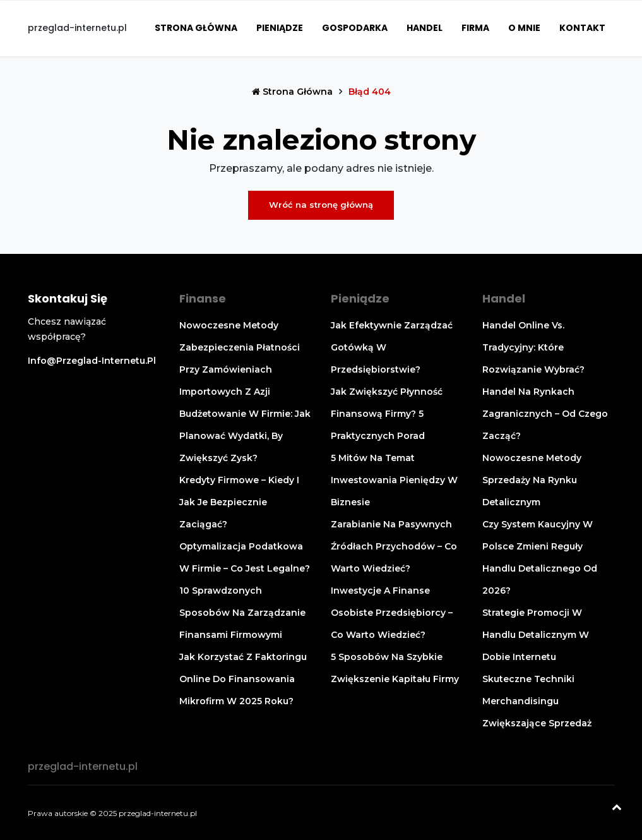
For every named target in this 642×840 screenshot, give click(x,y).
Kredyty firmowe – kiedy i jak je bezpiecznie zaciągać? (239, 502)
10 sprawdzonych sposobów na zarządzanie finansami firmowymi (242, 613)
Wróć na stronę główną (321, 205)
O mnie (524, 28)
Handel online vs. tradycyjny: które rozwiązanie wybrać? (533, 347)
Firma (475, 28)
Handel (425, 28)
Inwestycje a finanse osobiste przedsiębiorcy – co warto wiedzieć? (392, 613)
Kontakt (582, 28)
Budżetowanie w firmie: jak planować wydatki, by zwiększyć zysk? (245, 436)
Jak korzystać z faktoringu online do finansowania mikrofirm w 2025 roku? (243, 679)
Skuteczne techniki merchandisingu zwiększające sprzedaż (537, 701)
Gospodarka (355, 28)
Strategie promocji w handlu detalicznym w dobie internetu (536, 635)
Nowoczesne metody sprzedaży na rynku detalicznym (532, 480)
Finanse (203, 298)
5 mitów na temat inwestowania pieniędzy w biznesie (394, 480)
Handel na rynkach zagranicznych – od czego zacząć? (545, 414)
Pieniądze (280, 28)
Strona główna (196, 28)
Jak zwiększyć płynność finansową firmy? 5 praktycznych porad (387, 414)
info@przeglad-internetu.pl (92, 361)
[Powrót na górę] (617, 808)
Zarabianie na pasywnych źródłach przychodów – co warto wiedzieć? (394, 546)
